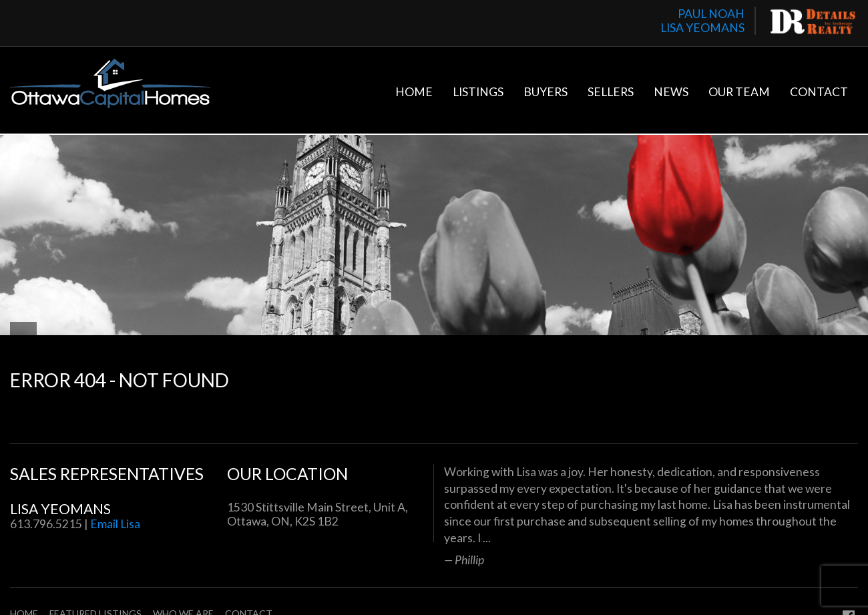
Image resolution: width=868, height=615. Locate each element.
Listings (478, 92)
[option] (651, 516)
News (671, 92)
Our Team (739, 92)
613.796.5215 (46, 524)
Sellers (611, 92)
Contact (819, 92)
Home (414, 92)
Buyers (546, 92)
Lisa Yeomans (60, 508)
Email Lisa (115, 524)
